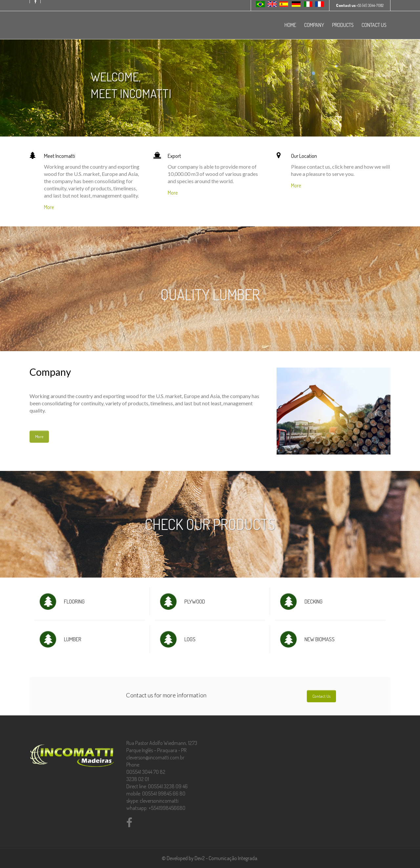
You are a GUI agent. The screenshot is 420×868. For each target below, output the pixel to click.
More (49, 207)
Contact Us (321, 696)
